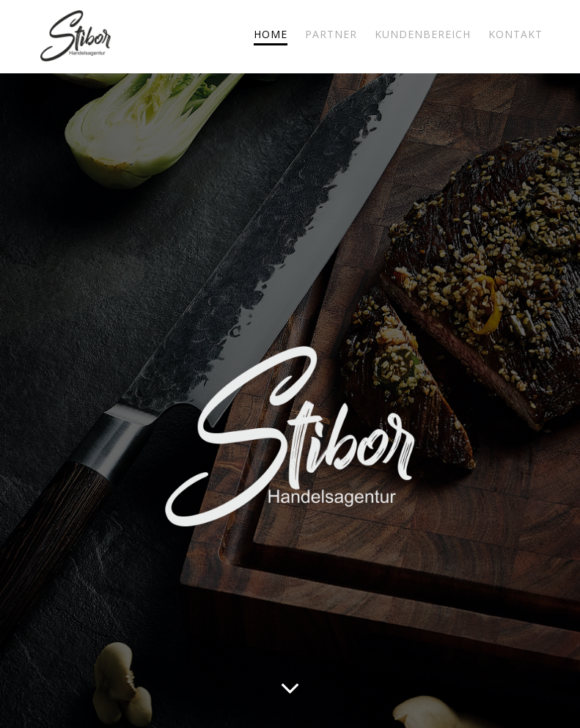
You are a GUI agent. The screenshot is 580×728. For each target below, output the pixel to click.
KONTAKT (515, 34)
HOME (271, 34)
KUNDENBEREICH (423, 34)
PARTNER (331, 34)
